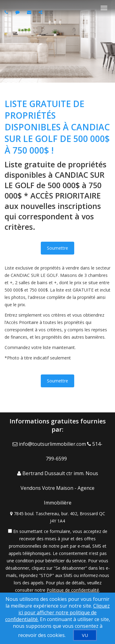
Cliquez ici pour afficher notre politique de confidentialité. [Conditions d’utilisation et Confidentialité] (57, 612)
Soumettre (57, 248)
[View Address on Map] (57, 517)
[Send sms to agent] (18, 12)
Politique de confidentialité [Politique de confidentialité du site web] (73, 590)
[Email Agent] (50, 444)
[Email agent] (30, 12)
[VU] (85, 635)
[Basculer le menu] (104, 8)
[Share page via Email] (41, 12)
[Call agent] (7, 12)
